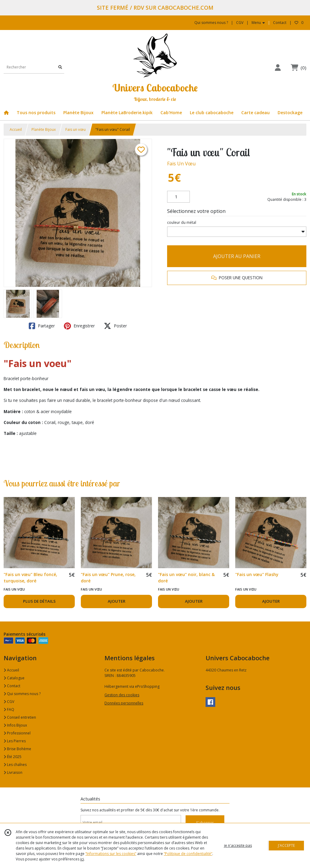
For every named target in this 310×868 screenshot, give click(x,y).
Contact (280, 23)
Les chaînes (15, 765)
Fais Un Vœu (181, 164)
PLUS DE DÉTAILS (39, 601)
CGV (9, 702)
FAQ (9, 709)
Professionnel (17, 733)
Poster (115, 326)
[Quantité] (178, 197)
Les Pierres (15, 741)
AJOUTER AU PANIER (237, 256)
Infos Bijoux (15, 725)
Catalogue (14, 678)
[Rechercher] (60, 67)
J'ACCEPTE (286, 845)
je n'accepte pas (238, 845)
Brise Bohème (17, 749)
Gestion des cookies (122, 695)
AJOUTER (117, 601)
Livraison (13, 772)
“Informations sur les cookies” (111, 854)
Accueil (16, 129)
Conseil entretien (20, 717)
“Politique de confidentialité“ (188, 854)
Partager (42, 326)
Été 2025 (13, 757)
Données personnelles (124, 703)
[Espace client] (278, 67)
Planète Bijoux (44, 129)
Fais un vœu (76, 129)
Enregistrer (79, 326)
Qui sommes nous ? (22, 694)
